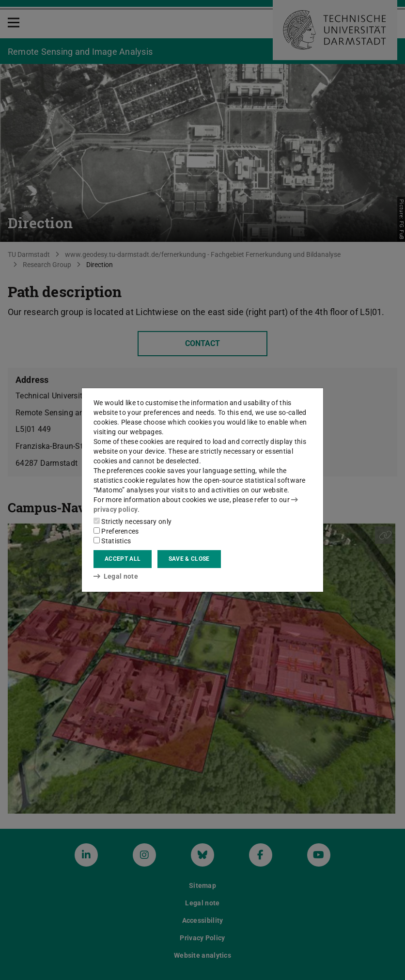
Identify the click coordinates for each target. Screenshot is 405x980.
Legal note (116, 576)
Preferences (116, 531)
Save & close (189, 559)
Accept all (123, 559)
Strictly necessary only (132, 522)
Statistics (112, 541)
